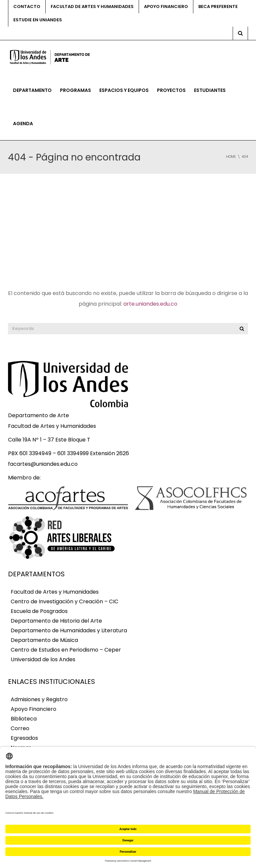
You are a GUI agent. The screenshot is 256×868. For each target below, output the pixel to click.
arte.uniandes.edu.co (150, 304)
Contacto (27, 6)
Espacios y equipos (124, 90)
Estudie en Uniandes (38, 20)
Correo (20, 728)
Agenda (23, 124)
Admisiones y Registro (39, 699)
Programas (75, 90)
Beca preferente (218, 6)
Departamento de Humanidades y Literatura (69, 630)
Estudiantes (210, 90)
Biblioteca (24, 719)
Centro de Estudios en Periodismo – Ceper (66, 650)
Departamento (32, 90)
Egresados (24, 738)
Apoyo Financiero (33, 709)
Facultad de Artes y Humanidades (92, 6)
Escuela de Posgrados (39, 611)
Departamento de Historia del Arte (56, 621)
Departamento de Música (44, 640)
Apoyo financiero (166, 6)
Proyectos (171, 90)
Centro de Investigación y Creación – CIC (64, 601)
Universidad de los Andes (43, 659)
